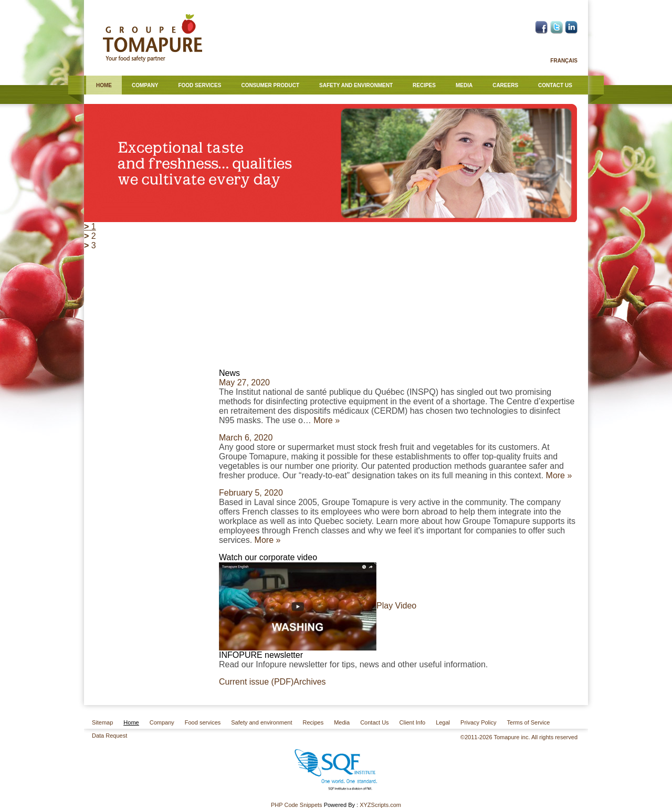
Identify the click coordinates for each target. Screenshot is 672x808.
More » (327, 420)
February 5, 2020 (251, 493)
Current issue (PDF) (256, 682)
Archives (309, 682)
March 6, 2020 (246, 438)
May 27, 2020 (244, 382)
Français (564, 61)
